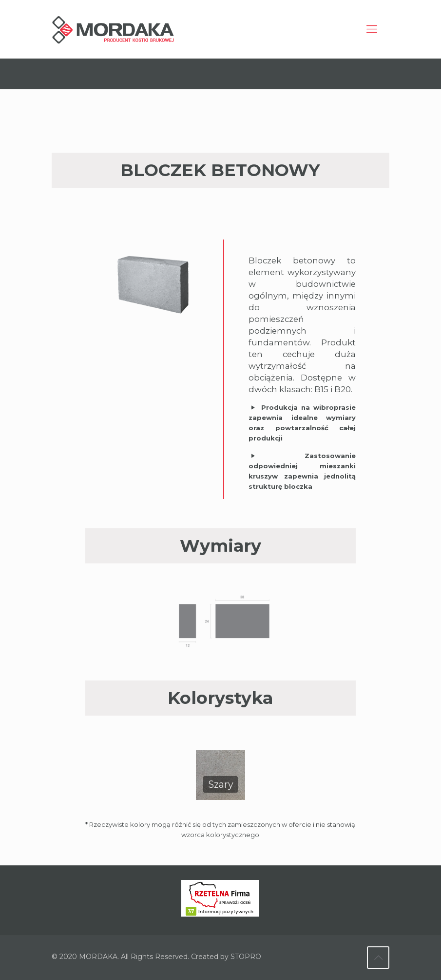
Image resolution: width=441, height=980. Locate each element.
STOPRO (246, 958)
